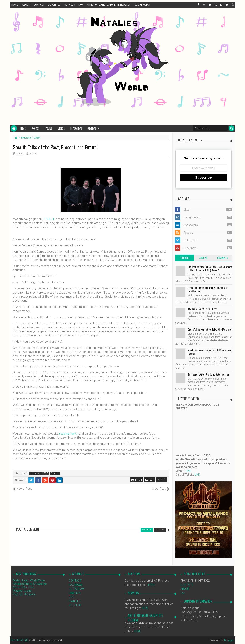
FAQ (81, 5)
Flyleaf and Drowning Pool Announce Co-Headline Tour (208, 289)
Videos (61, 128)
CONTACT (39, 5)
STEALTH (49, 219)
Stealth (54, 473)
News (23, 128)
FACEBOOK (76, 585)
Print (150, 480)
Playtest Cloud (22, 591)
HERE (151, 585)
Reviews (92, 128)
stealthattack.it (69, 434)
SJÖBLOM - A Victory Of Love (202, 308)
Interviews (76, 128)
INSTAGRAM (77, 589)
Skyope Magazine (24, 594)
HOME (15, 5)
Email (137, 480)
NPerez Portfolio (24, 587)
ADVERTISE (54, 5)
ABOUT (26, 5)
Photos (36, 128)
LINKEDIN (75, 593)
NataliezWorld (20, 640)
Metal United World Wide (29, 580)
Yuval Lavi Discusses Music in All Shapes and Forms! (210, 352)
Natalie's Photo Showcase (30, 584)
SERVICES (69, 5)
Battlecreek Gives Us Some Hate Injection (209, 374)
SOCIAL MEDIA (142, 5)
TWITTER (75, 601)
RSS (72, 597)
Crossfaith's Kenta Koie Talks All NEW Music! (210, 329)
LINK (188, 471)
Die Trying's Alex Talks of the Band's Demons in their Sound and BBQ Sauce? (210, 268)
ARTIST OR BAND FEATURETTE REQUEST (109, 5)
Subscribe (203, 178)
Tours (49, 128)
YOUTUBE (75, 605)
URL (162, 480)
